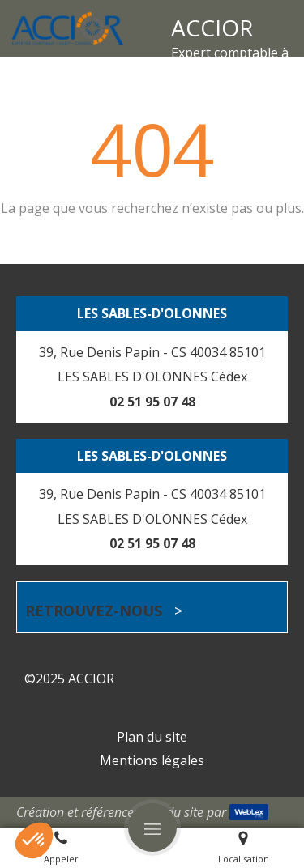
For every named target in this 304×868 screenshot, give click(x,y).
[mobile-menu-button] (152, 828)
